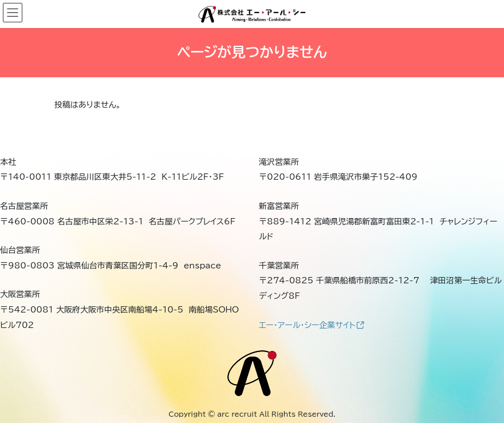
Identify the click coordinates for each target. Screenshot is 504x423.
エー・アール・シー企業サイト (312, 325)
